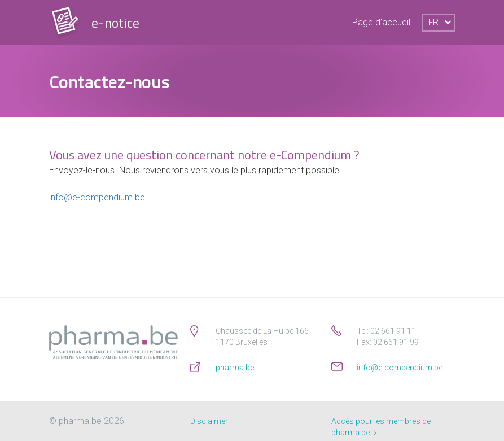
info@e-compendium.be (97, 197)
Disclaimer (209, 421)
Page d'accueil (381, 22)
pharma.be (235, 368)
